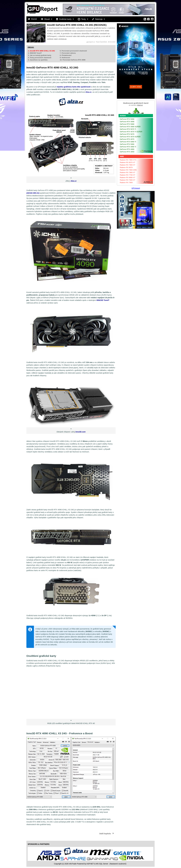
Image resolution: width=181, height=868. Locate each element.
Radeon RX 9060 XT (128, 177)
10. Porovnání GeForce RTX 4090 (73, 60)
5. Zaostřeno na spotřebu (38, 60)
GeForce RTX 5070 (127, 134)
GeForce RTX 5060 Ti (128, 142)
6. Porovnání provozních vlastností (73, 51)
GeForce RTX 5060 (127, 144)
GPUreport (136, 188)
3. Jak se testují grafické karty (40, 55)
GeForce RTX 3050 (127, 152)
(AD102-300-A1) (33, 193)
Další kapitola (105, 834)
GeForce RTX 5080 (127, 124)
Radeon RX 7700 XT (128, 175)
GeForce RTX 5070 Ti (128, 129)
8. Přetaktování (66, 55)
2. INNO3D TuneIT (35, 53)
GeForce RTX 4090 (127, 122)
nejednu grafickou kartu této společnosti (74, 87)
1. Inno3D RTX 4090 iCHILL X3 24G (41, 51)
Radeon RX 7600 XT (128, 180)
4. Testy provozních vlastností (40, 58)
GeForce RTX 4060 (127, 149)
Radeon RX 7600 (126, 183)
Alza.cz (88, 92)
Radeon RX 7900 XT (128, 165)
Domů (33, 19)
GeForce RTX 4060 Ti (128, 147)
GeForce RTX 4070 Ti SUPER (131, 132)
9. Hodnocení (65, 58)
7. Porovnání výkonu (68, 53)
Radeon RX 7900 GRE (128, 170)
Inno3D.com (80, 432)
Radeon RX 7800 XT (128, 172)
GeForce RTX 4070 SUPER (130, 137)
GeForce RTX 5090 (127, 119)
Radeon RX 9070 (126, 167)
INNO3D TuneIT (103, 300)
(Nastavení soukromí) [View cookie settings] (118, 864)
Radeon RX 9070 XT (128, 162)
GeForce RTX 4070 (127, 139)
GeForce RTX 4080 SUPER (130, 127)
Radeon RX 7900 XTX (128, 160)
